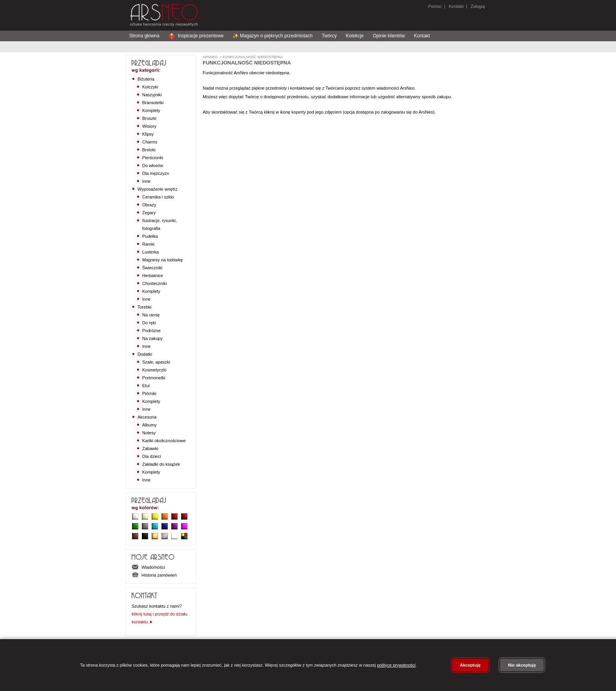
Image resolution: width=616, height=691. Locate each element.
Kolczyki (150, 87)
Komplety (151, 110)
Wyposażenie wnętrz (157, 189)
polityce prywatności (396, 665)
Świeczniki (152, 268)
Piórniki (149, 393)
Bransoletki (153, 103)
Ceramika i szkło (158, 197)
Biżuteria (146, 79)
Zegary (149, 213)
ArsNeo (210, 57)
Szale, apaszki (156, 362)
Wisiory (149, 126)
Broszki (149, 118)
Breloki (149, 150)
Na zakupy (152, 338)
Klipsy (148, 134)
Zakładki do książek (161, 464)
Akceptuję (470, 665)
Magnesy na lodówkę (162, 260)
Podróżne (151, 331)
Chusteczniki (154, 283)
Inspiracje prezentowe (196, 36)
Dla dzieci (152, 456)
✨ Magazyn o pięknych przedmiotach (272, 36)
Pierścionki (153, 158)
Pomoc (435, 6)
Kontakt (456, 6)
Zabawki (150, 448)
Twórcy (329, 36)
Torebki (144, 307)
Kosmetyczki (154, 370)
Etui (146, 386)
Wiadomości (148, 567)
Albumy (149, 425)
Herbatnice (153, 276)
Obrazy (149, 205)
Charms (150, 142)
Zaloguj (477, 6)
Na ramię (151, 315)
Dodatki (145, 354)
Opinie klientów (389, 36)
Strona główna (144, 36)
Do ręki (149, 323)
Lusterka (150, 252)
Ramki (148, 244)
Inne (146, 181)
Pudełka (150, 236)
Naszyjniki (152, 95)
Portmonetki (154, 378)
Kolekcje (355, 36)
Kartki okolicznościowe (164, 441)
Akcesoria (147, 417)
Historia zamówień (154, 575)
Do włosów (153, 165)
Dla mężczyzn (156, 173)
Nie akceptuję (522, 665)
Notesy (149, 433)
